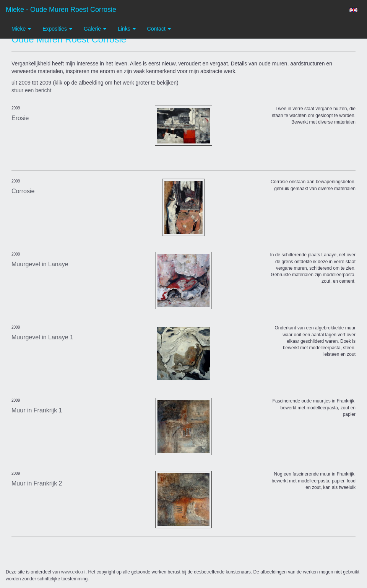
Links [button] (127, 29)
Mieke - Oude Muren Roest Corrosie (61, 10)
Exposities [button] (57, 29)
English (353, 10)
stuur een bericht (31, 90)
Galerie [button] (95, 29)
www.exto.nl (73, 572)
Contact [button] (159, 29)
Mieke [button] (21, 29)
